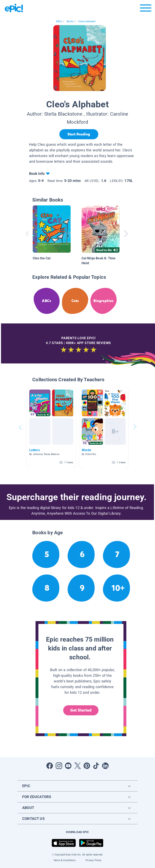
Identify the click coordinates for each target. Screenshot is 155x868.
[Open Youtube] (68, 766)
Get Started (81, 710)
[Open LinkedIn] (105, 766)
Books (70, 21)
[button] (51, 427)
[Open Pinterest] (87, 766)
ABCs (59, 21)
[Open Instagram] (59, 766)
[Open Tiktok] (96, 766)
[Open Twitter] (77, 766)
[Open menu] (146, 9)
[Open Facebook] (50, 766)
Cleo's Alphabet (87, 21)
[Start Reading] (79, 134)
